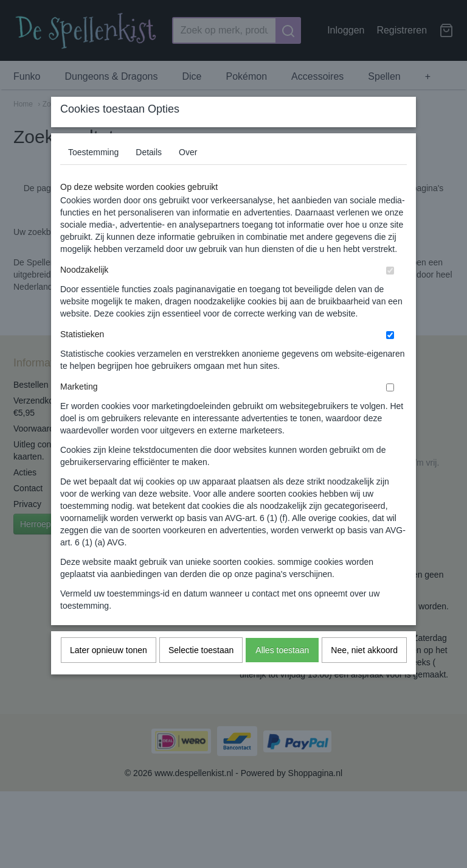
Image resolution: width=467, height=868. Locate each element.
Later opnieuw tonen (109, 674)
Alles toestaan (282, 674)
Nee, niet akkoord (364, 674)
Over (188, 176)
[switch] (390, 294)
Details (149, 176)
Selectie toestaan (201, 674)
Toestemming (93, 176)
